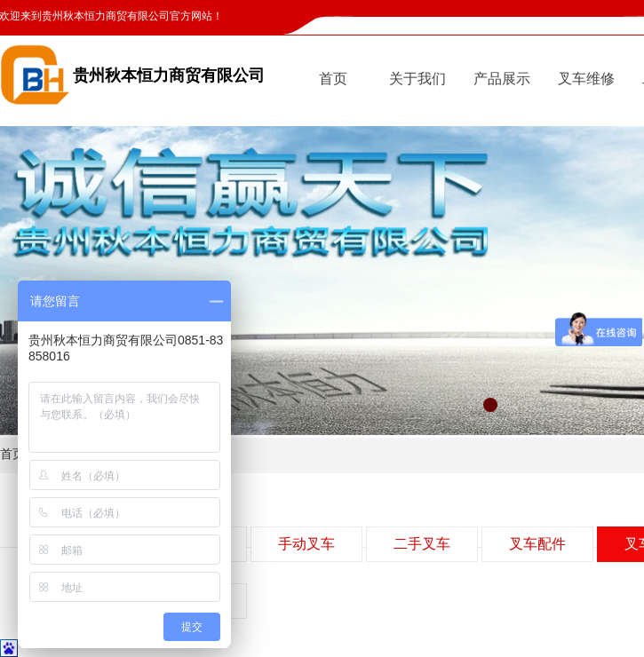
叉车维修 (586, 79)
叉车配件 (537, 544)
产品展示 (502, 79)
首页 (333, 79)
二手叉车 (422, 544)
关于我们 (417, 79)
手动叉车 (306, 544)
